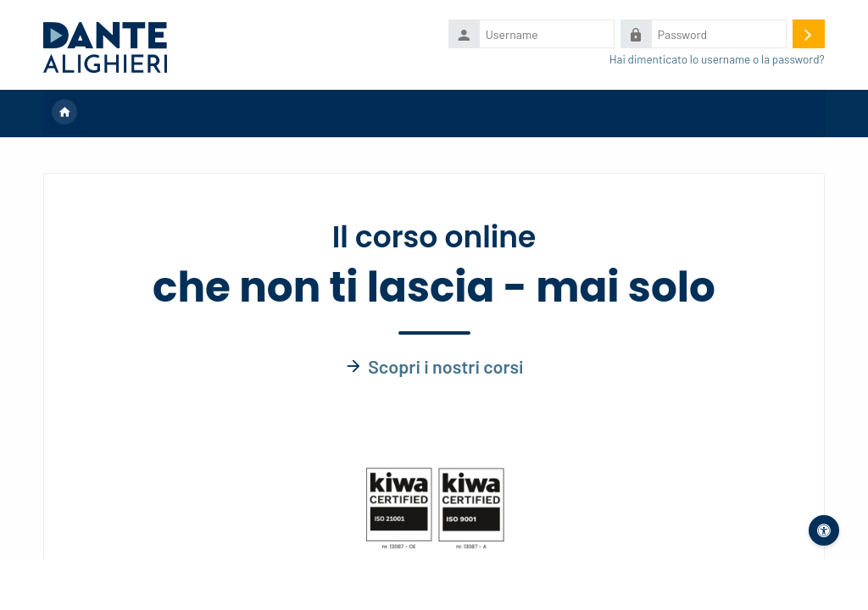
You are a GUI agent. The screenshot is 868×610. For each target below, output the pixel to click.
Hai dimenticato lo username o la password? (717, 59)
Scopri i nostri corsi (445, 366)
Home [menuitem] (64, 114)
